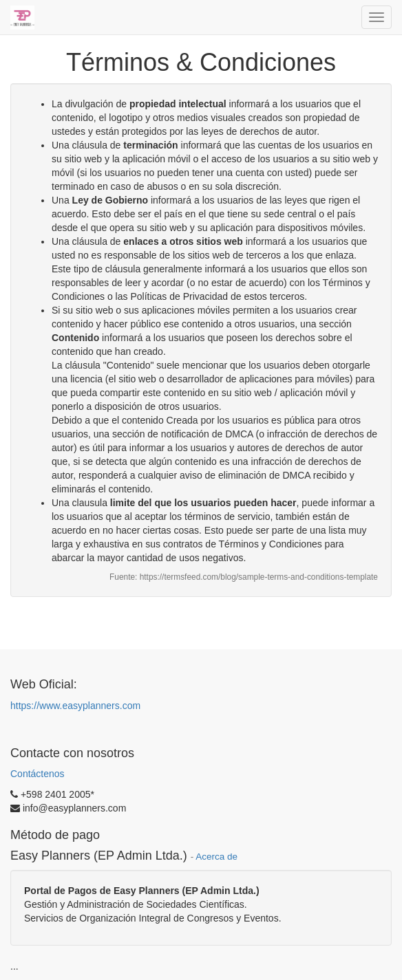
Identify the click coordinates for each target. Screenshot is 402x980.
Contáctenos (38, 774)
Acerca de (216, 857)
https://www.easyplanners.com (75, 706)
